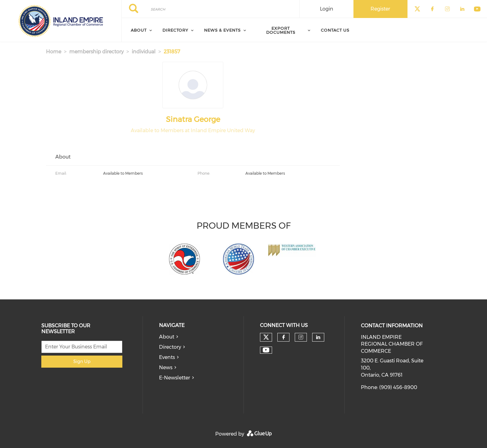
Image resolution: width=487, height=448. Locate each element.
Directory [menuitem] (175, 30)
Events (167, 357)
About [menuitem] (139, 30)
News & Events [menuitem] (222, 30)
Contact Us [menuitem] (335, 30)
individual (144, 52)
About (167, 337)
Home (54, 52)
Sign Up (82, 361)
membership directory (96, 52)
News (166, 367)
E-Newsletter (175, 378)
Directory (170, 347)
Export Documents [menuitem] (281, 30)
